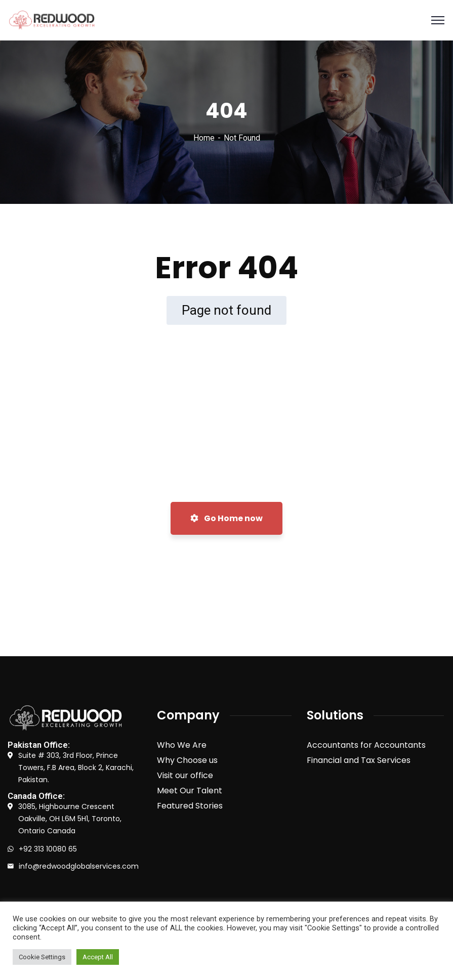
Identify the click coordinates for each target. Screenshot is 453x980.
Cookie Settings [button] (42, 957)
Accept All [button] (98, 957)
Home (204, 138)
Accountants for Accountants (366, 745)
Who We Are (182, 745)
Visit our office (185, 775)
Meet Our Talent (190, 791)
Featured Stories (190, 806)
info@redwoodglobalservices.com (79, 866)
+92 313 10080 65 (48, 849)
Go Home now (226, 518)
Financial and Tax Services (359, 760)
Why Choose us (187, 760)
